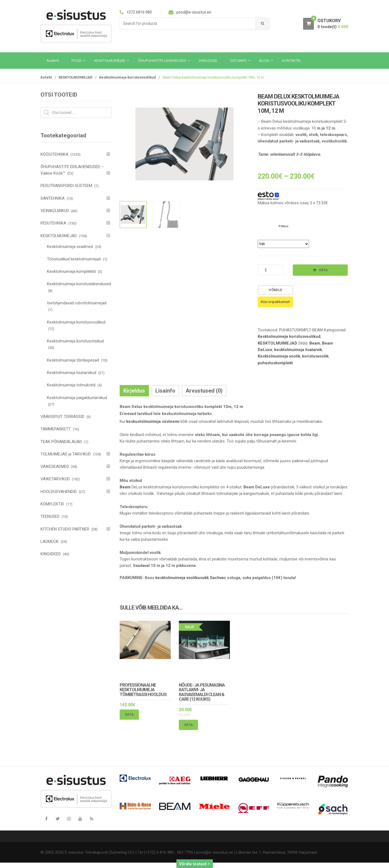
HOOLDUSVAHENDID (59, 492)
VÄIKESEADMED (55, 467)
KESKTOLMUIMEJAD (76, 77)
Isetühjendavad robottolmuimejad (77, 303)
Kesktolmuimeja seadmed (70, 247)
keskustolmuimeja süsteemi (153, 421)
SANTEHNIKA (53, 198)
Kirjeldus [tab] (134, 391)
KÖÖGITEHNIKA (54, 154)
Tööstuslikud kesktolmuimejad (74, 259)
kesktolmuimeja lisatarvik (298, 350)
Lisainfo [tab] (165, 391)
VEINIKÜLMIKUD (55, 211)
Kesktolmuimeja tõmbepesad (73, 360)
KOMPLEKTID (52, 504)
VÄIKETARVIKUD (55, 479)
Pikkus (284, 226)
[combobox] (188, 24)
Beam (315, 343)
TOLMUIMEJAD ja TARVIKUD (66, 454)
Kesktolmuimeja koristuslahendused (79, 284)
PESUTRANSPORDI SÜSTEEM (66, 186)
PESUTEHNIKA (53, 223)
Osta (323, 270)
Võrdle (275, 290)
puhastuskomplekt (275, 363)
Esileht (46, 77)
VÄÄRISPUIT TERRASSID (62, 417)
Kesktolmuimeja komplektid (71, 271)
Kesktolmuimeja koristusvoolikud (128, 77)
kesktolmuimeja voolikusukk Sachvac (191, 578)
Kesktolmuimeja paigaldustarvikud (77, 398)
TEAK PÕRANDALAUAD (61, 442)
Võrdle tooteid (195, 864)
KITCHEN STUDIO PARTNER (65, 529)
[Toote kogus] (271, 270)
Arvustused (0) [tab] (204, 391)
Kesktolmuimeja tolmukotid (71, 385)
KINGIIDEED (51, 554)
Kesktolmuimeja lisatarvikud (72, 373)
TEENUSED (50, 516)
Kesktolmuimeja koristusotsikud (75, 341)
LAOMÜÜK (50, 542)
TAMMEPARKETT (56, 429)
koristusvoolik (315, 356)
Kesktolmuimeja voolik (279, 356)
